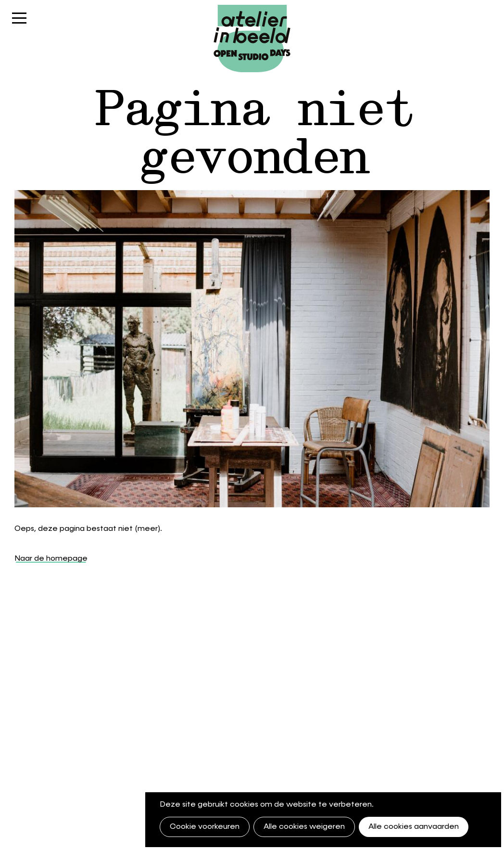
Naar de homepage (51, 559)
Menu (19, 23)
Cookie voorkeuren (205, 827)
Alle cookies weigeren (304, 827)
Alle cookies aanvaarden (414, 827)
